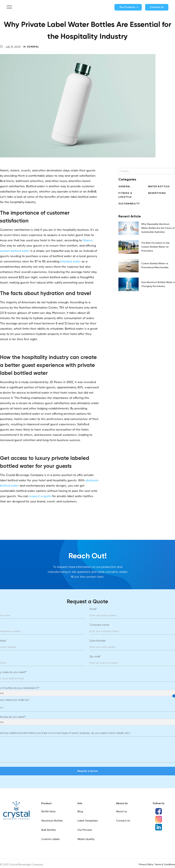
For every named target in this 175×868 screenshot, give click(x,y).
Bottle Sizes (48, 812)
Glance (88, 240)
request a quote (40, 496)
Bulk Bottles (49, 830)
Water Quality (86, 839)
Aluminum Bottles (52, 821)
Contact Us (157, 7)
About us (121, 812)
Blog (80, 812)
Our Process (85, 830)
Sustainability (129, 204)
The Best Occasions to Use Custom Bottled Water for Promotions (155, 247)
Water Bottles (159, 187)
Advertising (157, 193)
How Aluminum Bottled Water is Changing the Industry (158, 284)
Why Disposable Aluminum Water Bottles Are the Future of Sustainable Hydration (158, 228)
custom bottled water (15, 251)
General (33, 47)
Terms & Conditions (165, 865)
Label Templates (87, 821)
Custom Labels (50, 839)
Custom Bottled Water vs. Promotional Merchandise (155, 266)
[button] (9, 7)
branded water (70, 262)
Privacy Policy (146, 865)
